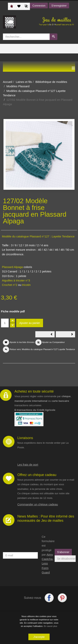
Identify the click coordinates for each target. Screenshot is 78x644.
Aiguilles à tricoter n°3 (16, 280)
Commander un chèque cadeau (38, 504)
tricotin (26, 285)
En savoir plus (50, 626)
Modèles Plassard (18, 86)
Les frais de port (28, 465)
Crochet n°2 (10, 285)
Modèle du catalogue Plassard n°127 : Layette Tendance (38, 236)
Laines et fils (24, 82)
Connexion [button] (39, 6)
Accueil (8, 82)
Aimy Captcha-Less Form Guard (48, 563)
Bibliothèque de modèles (51, 82)
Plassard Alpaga (12, 267)
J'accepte (39, 637)
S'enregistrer (59, 6)
